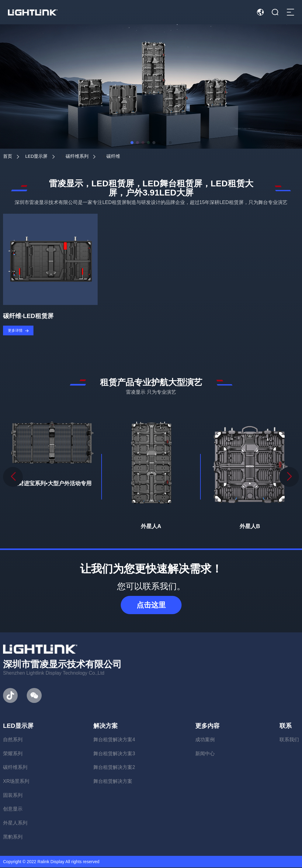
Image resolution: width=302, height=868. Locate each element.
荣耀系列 (13, 754)
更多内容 (207, 726)
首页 (8, 156)
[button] (289, 477)
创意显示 (13, 809)
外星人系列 (15, 823)
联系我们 (289, 740)
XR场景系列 (16, 782)
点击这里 (151, 605)
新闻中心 (205, 754)
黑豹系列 (13, 837)
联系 (286, 726)
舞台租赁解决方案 (113, 782)
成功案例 (205, 740)
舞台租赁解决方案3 (114, 754)
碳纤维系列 (84, 156)
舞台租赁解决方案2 (114, 768)
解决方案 (106, 726)
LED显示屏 (40, 156)
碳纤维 (124, 156)
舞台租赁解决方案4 (114, 740)
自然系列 (13, 740)
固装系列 (13, 795)
